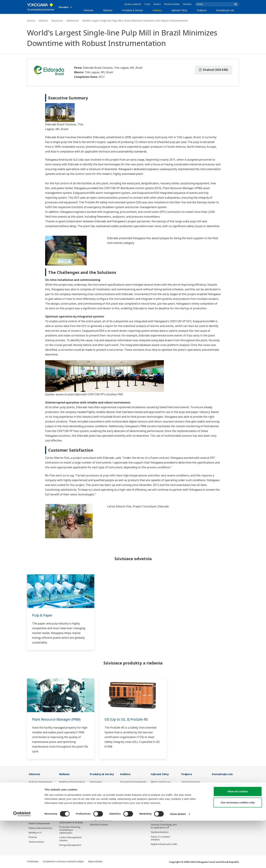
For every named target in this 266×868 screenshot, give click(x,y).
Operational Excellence (71, 805)
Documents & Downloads (133, 782)
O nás (147, 4)
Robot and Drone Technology (160, 819)
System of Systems (161, 799)
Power (32, 796)
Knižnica (157, 10)
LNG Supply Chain (38, 787)
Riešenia (108, 10)
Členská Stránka (172, 4)
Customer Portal (190, 801)
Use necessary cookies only (238, 850)
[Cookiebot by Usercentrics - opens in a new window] (22, 861)
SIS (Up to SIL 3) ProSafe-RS (126, 719)
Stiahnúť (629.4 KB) (213, 70)
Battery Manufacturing (40, 828)
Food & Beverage (38, 810)
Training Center (189, 791)
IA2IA (154, 803)
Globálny (187, 4)
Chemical (33, 791)
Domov (31, 21)
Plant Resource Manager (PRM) (57, 719)
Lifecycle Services (99, 808)
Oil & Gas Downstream (40, 782)
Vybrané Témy (179, 10)
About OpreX (157, 794)
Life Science (96, 813)
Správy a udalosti (133, 4)
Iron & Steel (35, 819)
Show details (178, 861)
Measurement (97, 791)
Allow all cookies (238, 839)
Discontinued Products (193, 805)
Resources (57, 21)
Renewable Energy (38, 801)
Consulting (95, 796)
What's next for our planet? (161, 783)
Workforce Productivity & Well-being (72, 783)
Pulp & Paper (43, 615)
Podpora (202, 10)
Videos (124, 791)
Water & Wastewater (39, 824)
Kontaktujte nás (225, 10)
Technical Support (191, 782)
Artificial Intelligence (161, 813)
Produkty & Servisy (132, 10)
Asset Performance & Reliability (70, 799)
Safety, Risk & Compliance (66, 791)
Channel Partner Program (190, 811)
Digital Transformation (162, 808)
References (73, 21)
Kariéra (157, 4)
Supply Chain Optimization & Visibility (71, 821)
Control (94, 787)
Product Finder (189, 796)
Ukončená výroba (99, 825)
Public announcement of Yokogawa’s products (102, 819)
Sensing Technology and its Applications (164, 826)
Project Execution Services (99, 802)
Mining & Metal (36, 805)
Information (96, 782)
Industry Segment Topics (164, 789)
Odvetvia (88, 10)
